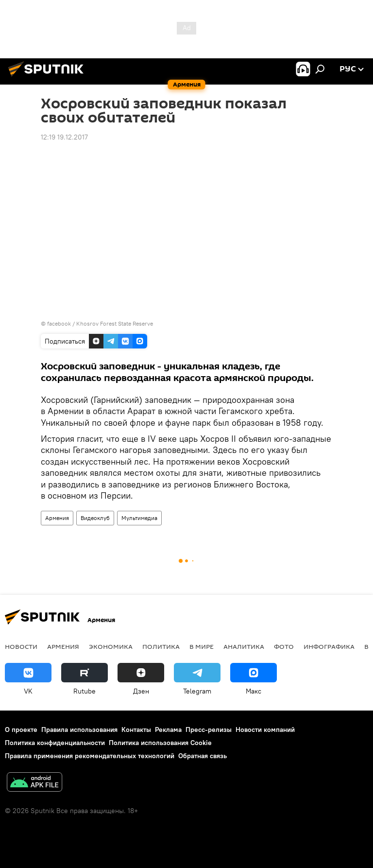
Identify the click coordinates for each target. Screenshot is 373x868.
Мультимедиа (139, 518)
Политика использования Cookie (160, 743)
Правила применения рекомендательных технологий (90, 756)
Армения (57, 518)
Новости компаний (265, 729)
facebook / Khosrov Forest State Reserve (100, 323)
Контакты (136, 729)
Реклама (168, 729)
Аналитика (244, 646)
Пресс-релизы (209, 729)
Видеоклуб (95, 518)
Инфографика (329, 646)
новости (21, 646)
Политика (161, 646)
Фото (284, 646)
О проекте (21, 729)
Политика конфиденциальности (55, 743)
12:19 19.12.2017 (64, 137)
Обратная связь (203, 756)
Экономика (111, 646)
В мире (202, 646)
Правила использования (79, 729)
